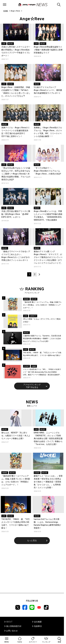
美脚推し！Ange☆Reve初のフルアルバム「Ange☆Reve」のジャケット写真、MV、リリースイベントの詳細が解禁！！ (48, 132)
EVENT (26, 366)
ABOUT (9, 622)
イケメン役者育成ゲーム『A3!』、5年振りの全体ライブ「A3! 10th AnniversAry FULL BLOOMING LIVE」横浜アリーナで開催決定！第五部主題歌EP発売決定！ (42, 372)
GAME (34, 366)
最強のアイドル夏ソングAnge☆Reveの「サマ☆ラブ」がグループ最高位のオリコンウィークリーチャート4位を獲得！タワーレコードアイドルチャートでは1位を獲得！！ (48, 257)
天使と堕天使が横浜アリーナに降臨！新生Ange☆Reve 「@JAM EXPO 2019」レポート (16, 214)
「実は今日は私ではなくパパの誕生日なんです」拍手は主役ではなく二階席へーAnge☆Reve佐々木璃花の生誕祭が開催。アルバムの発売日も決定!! (16, 174)
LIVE (4, 44)
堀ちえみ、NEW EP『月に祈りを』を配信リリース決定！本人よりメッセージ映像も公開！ (16, 436)
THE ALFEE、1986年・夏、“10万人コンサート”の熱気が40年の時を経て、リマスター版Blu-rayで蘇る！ (42, 354)
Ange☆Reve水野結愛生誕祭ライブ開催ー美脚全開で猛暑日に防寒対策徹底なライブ (48, 50)
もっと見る (32, 540)
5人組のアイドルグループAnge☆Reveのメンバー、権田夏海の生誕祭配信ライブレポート (48, 90)
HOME (6, 11)
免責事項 (38, 626)
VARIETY (33, 316)
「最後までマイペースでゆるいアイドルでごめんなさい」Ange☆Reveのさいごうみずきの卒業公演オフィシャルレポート (16, 256)
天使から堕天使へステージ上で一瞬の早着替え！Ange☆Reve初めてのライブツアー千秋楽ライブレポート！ (16, 51)
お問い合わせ (12, 631)
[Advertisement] (32, 570)
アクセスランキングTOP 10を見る (32, 386)
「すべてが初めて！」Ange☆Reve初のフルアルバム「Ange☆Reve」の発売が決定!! (47, 171)
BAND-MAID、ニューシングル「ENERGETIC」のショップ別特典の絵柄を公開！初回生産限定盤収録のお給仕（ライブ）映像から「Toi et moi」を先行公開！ (48, 438)
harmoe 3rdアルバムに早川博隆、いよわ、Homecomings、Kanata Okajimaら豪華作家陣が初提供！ (47, 524)
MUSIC (11, 44)
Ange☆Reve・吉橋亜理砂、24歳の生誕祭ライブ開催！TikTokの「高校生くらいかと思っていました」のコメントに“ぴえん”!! (16, 92)
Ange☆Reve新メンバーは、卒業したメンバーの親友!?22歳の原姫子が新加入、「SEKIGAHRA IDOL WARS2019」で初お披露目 (48, 216)
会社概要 (38, 622)
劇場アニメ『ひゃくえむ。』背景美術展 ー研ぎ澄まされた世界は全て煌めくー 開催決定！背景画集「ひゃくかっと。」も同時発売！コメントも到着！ (48, 482)
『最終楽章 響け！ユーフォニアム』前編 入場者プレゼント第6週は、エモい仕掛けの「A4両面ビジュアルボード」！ (42, 305)
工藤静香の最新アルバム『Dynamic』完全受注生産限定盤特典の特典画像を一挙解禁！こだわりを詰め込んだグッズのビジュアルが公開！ (42, 338)
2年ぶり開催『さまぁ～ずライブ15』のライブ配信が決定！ (42, 320)
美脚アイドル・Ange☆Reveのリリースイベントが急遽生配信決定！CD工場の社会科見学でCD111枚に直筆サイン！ (16, 132)
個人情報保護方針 (14, 626)
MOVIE (34, 299)
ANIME (26, 299)
